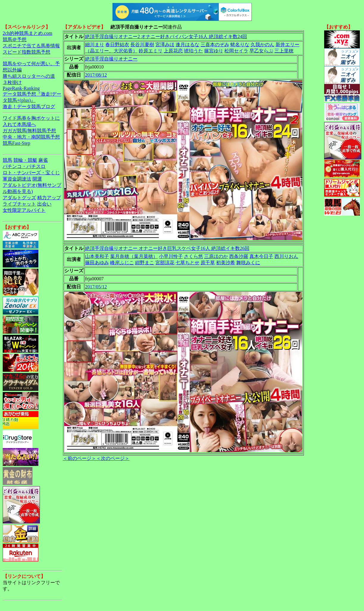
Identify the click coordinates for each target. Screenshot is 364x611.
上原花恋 (173, 51)
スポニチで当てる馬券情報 (31, 46)
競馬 (7, 160)
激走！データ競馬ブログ (29, 107)
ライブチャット (19, 204)
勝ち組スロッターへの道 (29, 76)
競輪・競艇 (25, 160)
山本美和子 (97, 256)
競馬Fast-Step (16, 143)
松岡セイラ (236, 51)
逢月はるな (188, 45)
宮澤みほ (165, 45)
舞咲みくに (248, 263)
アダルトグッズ (19, 198)
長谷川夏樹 (142, 45)
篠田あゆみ (97, 263)
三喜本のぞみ (215, 45)
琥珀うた (193, 51)
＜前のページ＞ (79, 458)
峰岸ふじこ (122, 263)
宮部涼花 (165, 263)
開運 (37, 179)
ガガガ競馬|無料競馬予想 (29, 131)
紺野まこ (145, 263)
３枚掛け (12, 82)
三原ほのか (216, 256)
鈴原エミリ (151, 51)
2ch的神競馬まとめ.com (28, 33)
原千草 (208, 263)
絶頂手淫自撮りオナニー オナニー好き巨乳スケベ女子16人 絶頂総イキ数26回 (167, 248)
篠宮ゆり (214, 51)
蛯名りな (240, 45)
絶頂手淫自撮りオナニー (111, 59)
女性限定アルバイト (24, 210)
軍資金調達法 (17, 179)
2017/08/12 (96, 75)
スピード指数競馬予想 (26, 52)
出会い (44, 204)
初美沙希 (226, 263)
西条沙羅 (239, 256)
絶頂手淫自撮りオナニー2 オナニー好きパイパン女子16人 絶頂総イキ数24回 (166, 36)
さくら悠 (193, 256)
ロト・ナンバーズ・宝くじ (31, 173)
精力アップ (49, 198)
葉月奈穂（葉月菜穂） (134, 256)
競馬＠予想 (15, 39)
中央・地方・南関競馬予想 (31, 137)
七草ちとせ (188, 263)
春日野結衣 (117, 45)
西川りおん (286, 256)
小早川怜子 (171, 256)
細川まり (95, 45)
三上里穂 (284, 51)
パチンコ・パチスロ (24, 166)
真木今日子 (261, 256)
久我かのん (263, 45)
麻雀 (43, 160)
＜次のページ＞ (113, 458)
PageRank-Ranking (21, 88)
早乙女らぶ (261, 51)
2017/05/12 (96, 287)
